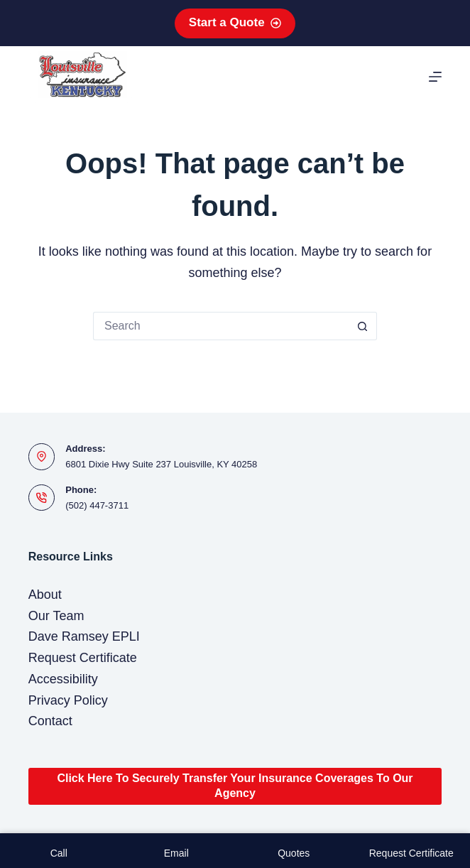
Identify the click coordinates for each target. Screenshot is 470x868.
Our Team (56, 616)
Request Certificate (83, 658)
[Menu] (435, 77)
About (45, 595)
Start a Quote (235, 22)
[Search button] (363, 326)
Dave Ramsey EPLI (84, 636)
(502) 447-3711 (97, 505)
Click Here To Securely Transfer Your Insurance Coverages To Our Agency (235, 786)
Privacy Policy (68, 700)
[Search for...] (221, 326)
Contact (50, 721)
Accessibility (63, 679)
